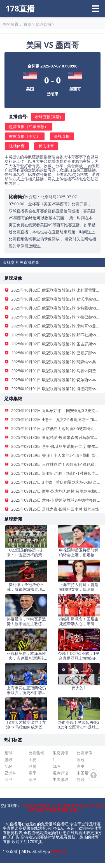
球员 (32, 766)
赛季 (32, 773)
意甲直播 (53, 810)
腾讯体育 (46, 146)
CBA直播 (63, 805)
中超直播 (80, 805)
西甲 (8, 779)
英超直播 (46, 805)
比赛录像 (85, 753)
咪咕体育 (17, 146)
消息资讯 (60, 753)
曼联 (81, 779)
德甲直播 (36, 810)
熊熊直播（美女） (25, 136)
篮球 (8, 759)
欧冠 (81, 759)
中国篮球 (60, 779)
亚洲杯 (10, 773)
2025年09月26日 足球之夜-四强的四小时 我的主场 (55, 509)
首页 (27, 24)
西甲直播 (69, 810)
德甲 (32, 779)
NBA (8, 766)
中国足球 (85, 773)
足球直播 (43, 24)
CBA (56, 766)
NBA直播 (29, 805)
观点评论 (60, 773)
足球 (8, 753)
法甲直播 (96, 805)
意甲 (81, 766)
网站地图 (59, 851)
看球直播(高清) (48, 117)
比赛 (32, 759)
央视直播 (62, 136)
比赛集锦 (36, 753)
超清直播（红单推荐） (29, 126)
